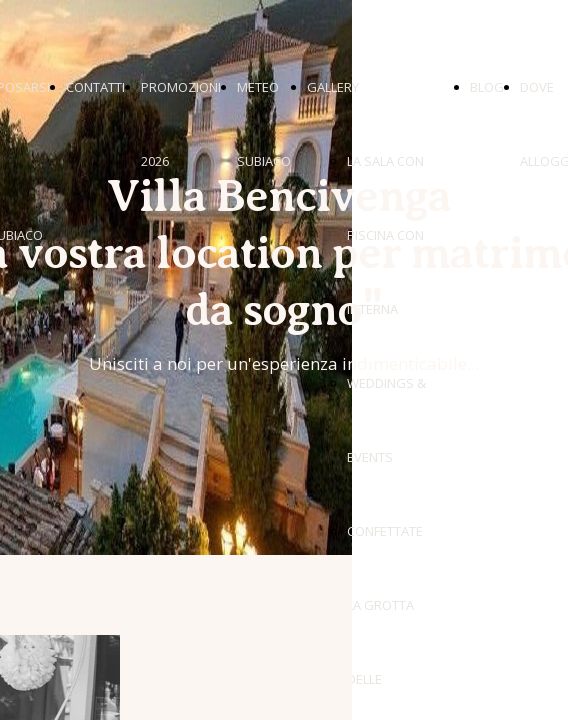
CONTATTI (95, 87)
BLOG (487, 87)
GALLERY (333, 87)
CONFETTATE (385, 531)
